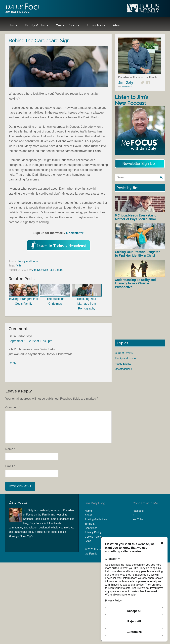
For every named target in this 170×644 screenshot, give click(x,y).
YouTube (138, 519)
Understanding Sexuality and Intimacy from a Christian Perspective (135, 283)
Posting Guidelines (96, 519)
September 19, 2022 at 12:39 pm (30, 341)
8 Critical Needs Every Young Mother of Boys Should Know (136, 217)
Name (10, 449)
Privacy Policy (93, 532)
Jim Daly (27, 9)
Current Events (124, 353)
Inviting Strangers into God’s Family (24, 294)
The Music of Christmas (55, 294)
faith (18, 266)
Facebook (138, 511)
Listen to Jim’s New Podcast (131, 100)
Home (88, 511)
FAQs (88, 541)
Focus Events (123, 364)
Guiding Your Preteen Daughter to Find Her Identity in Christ (137, 254)
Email (10, 466)
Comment (13, 407)
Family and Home (28, 261)
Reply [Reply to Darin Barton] (12, 363)
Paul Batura (127, 86)
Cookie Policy (93, 537)
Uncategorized (123, 369)
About (88, 515)
